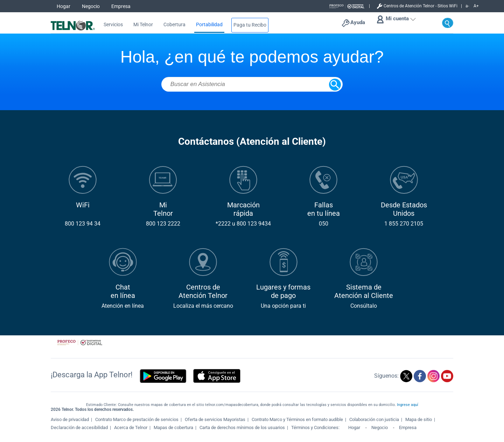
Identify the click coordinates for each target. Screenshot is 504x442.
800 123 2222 (163, 224)
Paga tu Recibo (250, 25)
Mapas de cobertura (173, 427)
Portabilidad (209, 25)
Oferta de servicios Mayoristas (215, 419)
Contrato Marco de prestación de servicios (137, 419)
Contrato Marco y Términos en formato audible (297, 419)
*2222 (223, 224)
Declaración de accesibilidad (79, 427)
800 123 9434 (254, 224)
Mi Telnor (143, 25)
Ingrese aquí (408, 405)
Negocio (91, 6)
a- (467, 6)
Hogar (64, 6)
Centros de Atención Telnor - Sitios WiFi (421, 6)
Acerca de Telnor (131, 427)
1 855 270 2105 (404, 224)
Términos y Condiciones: (316, 427)
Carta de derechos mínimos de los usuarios (242, 427)
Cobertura (174, 25)
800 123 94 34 (83, 224)
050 (324, 224)
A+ (476, 6)
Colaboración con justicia (374, 419)
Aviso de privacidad (70, 419)
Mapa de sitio (419, 419)
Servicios (113, 25)
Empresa (121, 6)
